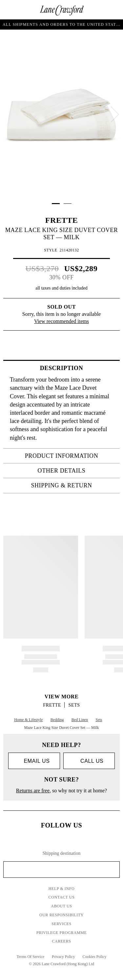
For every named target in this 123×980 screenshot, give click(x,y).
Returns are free (33, 791)
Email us (34, 761)
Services (61, 924)
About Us (61, 906)
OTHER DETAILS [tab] (77, 471)
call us (89, 761)
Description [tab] (78, 368)
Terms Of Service (31, 957)
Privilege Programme (62, 933)
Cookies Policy (94, 957)
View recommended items (61, 321)
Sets (74, 705)
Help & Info (62, 889)
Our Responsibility (61, 915)
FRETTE (62, 220)
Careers (61, 941)
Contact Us (62, 897)
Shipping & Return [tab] (73, 485)
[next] (115, 114)
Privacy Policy (63, 957)
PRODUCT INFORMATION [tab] (70, 456)
